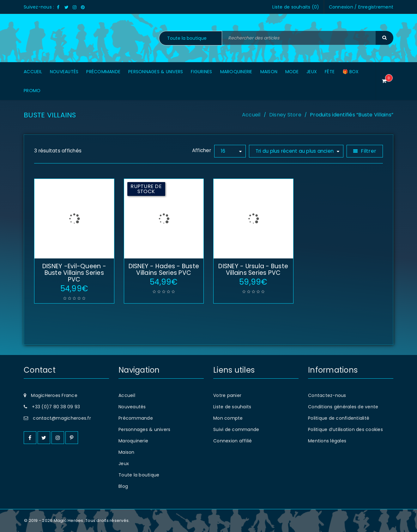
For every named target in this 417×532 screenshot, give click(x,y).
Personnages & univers (144, 429)
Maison (127, 452)
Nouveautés (132, 407)
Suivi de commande (236, 429)
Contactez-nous (327, 395)
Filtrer (369, 151)
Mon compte (228, 418)
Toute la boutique (139, 475)
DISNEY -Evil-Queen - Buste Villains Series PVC (74, 273)
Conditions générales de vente (343, 407)
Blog (123, 486)
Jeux (124, 464)
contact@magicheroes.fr (62, 418)
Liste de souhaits (232, 407)
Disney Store (285, 115)
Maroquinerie (133, 441)
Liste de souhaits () (296, 7)
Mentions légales (327, 441)
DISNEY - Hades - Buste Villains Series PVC (164, 269)
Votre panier (227, 395)
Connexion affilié (233, 441)
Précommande (136, 418)
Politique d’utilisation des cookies (345, 429)
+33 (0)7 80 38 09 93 (56, 407)
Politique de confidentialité (339, 418)
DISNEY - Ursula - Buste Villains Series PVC (253, 269)
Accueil (251, 115)
